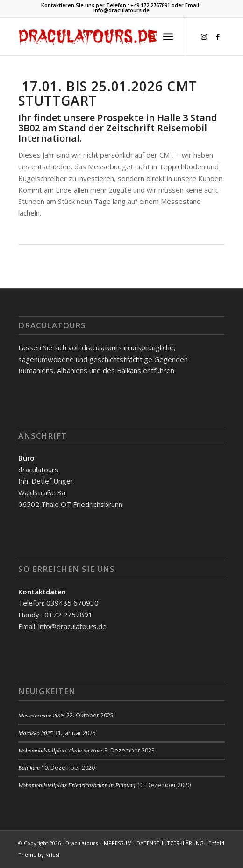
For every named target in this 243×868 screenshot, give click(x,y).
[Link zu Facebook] (218, 37)
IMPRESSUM (117, 843)
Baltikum (29, 768)
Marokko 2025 (36, 733)
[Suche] (147, 36)
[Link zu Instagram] (204, 37)
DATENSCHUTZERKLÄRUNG (170, 843)
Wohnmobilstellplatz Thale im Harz (61, 751)
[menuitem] (147, 36)
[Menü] (168, 36)
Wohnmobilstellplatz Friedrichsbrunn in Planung (77, 785)
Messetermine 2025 (42, 716)
